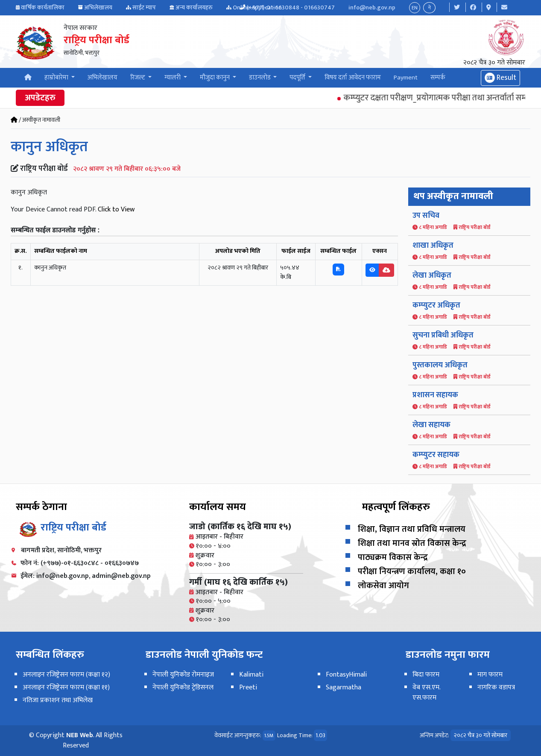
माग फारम (490, 675)
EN (415, 8)
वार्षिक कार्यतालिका (43, 7)
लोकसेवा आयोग (383, 586)
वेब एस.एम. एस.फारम (426, 693)
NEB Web (80, 735)
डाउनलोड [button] (260, 78)
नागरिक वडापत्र (496, 687)
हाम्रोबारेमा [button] (57, 78)
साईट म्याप (144, 7)
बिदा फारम (426, 675)
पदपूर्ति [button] (298, 78)
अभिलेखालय (98, 7)
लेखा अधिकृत (432, 275)
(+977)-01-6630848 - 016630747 (291, 7)
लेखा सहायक (431, 425)
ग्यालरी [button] (173, 78)
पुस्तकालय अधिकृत (440, 365)
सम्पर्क (438, 78)
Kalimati (251, 675)
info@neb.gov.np (372, 7)
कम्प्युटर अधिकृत (436, 305)
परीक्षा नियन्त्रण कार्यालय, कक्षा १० (412, 571)
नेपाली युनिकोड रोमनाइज (183, 675)
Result (500, 78)
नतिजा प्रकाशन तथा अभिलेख (58, 700)
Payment (406, 78)
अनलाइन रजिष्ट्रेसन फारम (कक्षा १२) (66, 675)
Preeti (248, 687)
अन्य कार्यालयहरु (194, 7)
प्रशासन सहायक (435, 395)
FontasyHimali (346, 675)
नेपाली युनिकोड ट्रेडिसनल (183, 687)
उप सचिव (426, 216)
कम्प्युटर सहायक (436, 455)
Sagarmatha (344, 687)
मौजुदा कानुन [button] (215, 78)
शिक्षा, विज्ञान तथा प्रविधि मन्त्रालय (412, 529)
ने (429, 8)
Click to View (116, 210)
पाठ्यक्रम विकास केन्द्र (393, 557)
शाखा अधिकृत (433, 246)
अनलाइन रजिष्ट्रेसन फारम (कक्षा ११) (66, 687)
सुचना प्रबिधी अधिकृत (443, 335)
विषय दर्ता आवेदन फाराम (353, 78)
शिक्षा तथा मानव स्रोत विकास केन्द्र (412, 543)
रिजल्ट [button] (138, 78)
